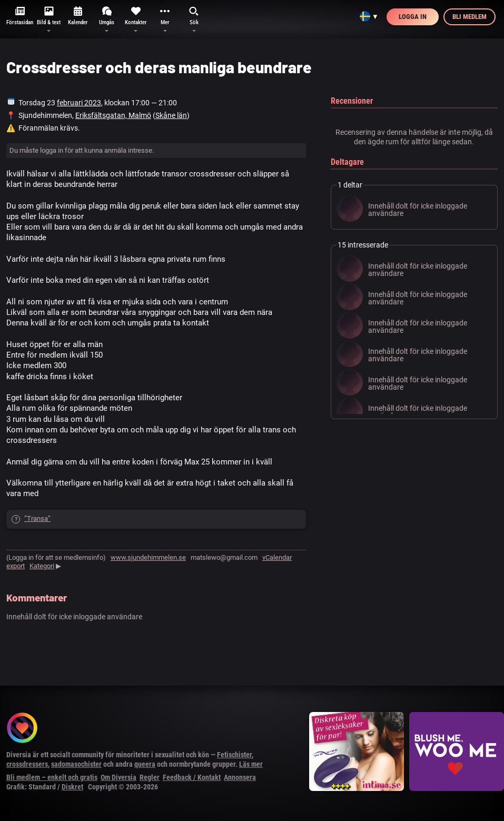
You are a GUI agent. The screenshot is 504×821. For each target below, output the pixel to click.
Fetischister (234, 755)
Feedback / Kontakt (192, 777)
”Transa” (37, 518)
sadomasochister (76, 764)
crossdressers (27, 764)
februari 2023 (79, 103)
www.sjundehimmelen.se (148, 557)
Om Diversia (118, 777)
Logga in (413, 17)
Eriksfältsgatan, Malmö (113, 115)
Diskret (72, 787)
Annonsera (240, 777)
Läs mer (251, 764)
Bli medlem (470, 17)
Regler (150, 777)
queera (145, 764)
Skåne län (171, 115)
